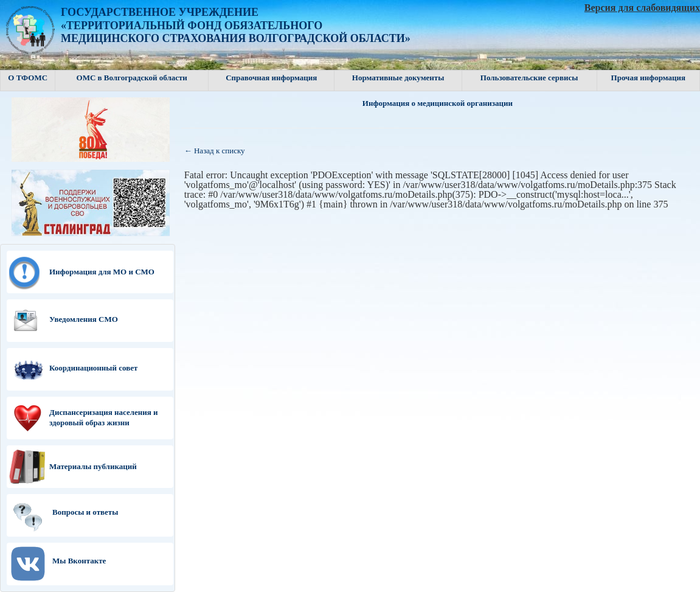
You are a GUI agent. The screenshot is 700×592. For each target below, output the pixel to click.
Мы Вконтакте (79, 561)
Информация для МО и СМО (102, 272)
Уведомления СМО (84, 319)
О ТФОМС (28, 78)
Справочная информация (271, 78)
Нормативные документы (398, 78)
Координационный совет (93, 368)
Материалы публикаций (93, 466)
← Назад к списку (215, 151)
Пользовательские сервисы (529, 78)
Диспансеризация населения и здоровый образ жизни (104, 417)
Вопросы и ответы (85, 512)
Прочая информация (648, 78)
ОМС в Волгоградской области (132, 78)
